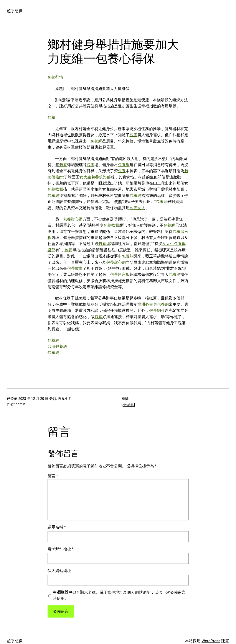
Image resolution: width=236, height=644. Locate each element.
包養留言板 (120, 275)
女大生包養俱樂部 (95, 177)
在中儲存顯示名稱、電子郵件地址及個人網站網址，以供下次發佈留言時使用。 (119, 595)
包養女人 (137, 208)
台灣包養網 (57, 347)
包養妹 (128, 256)
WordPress (211, 641)
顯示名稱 (57, 527)
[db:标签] (128, 405)
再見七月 (65, 399)
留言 (53, 476)
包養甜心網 (73, 219)
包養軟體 (55, 189)
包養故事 (75, 268)
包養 (51, 118)
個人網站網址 (59, 571)
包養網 (96, 141)
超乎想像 (15, 11)
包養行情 (55, 77)
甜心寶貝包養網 (155, 304)
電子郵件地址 (61, 549)
